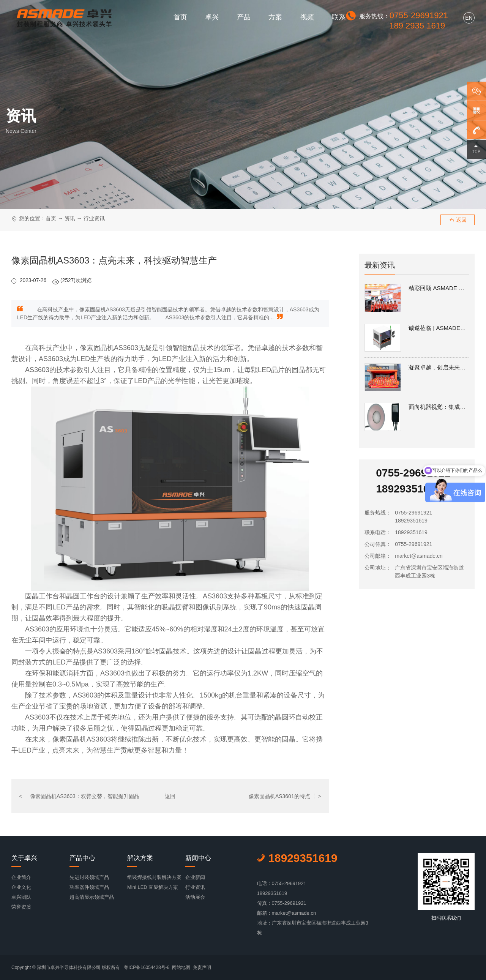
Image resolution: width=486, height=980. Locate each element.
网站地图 (181, 967)
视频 (307, 17)
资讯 (70, 218)
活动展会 (195, 897)
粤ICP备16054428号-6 (147, 967)
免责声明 (202, 967)
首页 (180, 17)
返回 (458, 220)
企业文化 (21, 887)
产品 (244, 17)
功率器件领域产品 (89, 887)
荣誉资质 (21, 907)
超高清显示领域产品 (92, 897)
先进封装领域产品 (89, 877)
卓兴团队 (21, 897)
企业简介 (21, 877)
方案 (275, 17)
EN (469, 18)
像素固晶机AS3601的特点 (285, 796)
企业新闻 (195, 877)
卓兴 (212, 17)
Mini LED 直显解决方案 (153, 887)
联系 (339, 17)
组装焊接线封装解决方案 (154, 877)
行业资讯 (94, 218)
